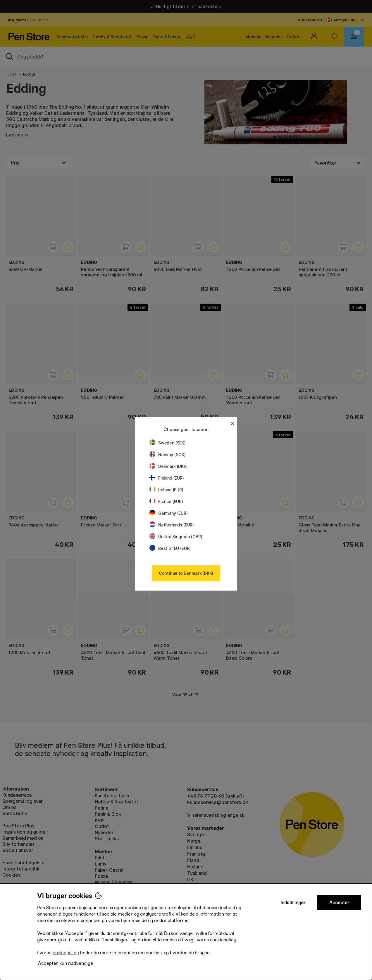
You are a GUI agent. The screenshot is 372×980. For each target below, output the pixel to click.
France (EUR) (166, 501)
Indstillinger (293, 903)
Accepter (339, 903)
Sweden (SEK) (168, 443)
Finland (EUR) (167, 478)
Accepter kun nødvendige (66, 963)
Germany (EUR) (169, 513)
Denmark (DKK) (169, 466)
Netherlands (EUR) (172, 525)
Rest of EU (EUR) (170, 548)
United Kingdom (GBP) (176, 537)
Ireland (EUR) (166, 490)
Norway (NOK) (168, 455)
